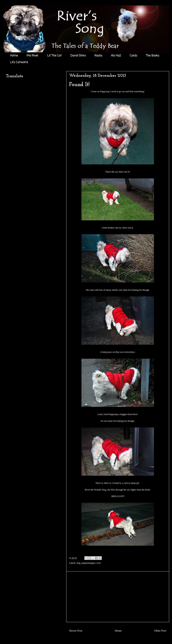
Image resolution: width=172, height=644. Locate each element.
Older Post (160, 631)
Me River (32, 56)
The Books (153, 56)
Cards (134, 56)
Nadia (98, 56)
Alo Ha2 (116, 56)
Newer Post (76, 631)
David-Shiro (78, 56)
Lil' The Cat (54, 56)
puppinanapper (88, 563)
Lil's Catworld (19, 62)
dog (79, 563)
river (99, 563)
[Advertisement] (118, 597)
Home (14, 56)
